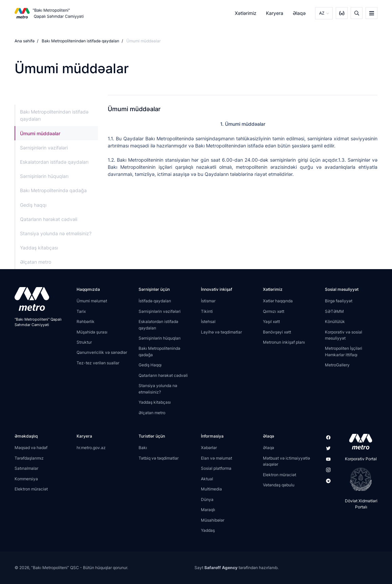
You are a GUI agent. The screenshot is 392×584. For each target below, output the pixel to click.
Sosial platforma (216, 468)
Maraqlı (208, 510)
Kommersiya (26, 479)
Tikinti (207, 311)
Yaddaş (208, 530)
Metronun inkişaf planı (284, 342)
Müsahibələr (213, 520)
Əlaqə (299, 13)
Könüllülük (335, 321)
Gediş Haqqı (150, 365)
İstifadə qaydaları (155, 301)
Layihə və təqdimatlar (221, 332)
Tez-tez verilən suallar (98, 363)
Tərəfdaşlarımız (29, 458)
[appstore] (359, 442)
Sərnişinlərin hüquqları (44, 176)
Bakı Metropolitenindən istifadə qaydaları (80, 41)
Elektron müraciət (31, 489)
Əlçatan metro (36, 262)
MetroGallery (337, 365)
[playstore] (359, 479)
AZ (322, 13)
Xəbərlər (209, 448)
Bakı (143, 448)
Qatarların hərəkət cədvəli (49, 219)
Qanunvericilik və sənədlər (102, 352)
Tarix (81, 311)
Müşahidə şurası (92, 332)
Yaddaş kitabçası (39, 248)
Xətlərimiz (246, 13)
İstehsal (208, 321)
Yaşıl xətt (271, 321)
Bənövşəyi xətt (277, 332)
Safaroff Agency (221, 568)
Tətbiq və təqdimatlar (159, 458)
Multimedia (211, 489)
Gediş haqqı (33, 205)
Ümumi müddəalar (40, 133)
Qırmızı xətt (274, 311)
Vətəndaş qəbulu (279, 485)
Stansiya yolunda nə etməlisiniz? (56, 233)
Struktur (84, 342)
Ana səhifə (25, 41)
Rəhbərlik (86, 321)
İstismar (208, 301)
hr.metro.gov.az (91, 448)
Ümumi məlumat (92, 301)
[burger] (372, 13)
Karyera (275, 13)
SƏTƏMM (334, 311)
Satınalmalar (26, 468)
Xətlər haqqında (278, 301)
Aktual (207, 479)
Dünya (207, 499)
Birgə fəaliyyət (339, 301)
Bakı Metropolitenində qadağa (53, 190)
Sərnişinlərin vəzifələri (44, 148)
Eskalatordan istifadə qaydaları (54, 162)
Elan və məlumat (216, 458)
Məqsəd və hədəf (31, 448)
